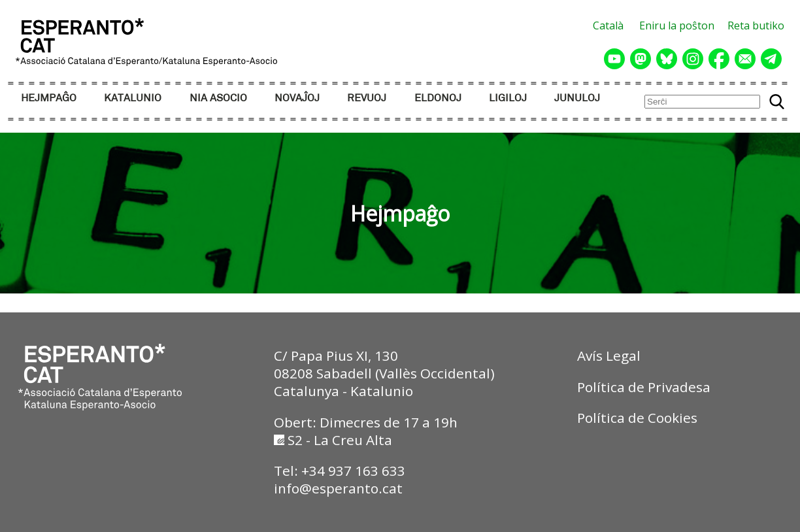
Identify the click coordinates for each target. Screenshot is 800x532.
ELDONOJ (438, 98)
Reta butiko (756, 25)
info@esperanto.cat (338, 488)
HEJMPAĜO (49, 98)
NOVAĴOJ (297, 98)
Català (608, 25)
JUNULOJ (577, 98)
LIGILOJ (508, 98)
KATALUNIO (133, 98)
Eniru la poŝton (677, 25)
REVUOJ (367, 98)
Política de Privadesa (644, 387)
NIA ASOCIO (218, 98)
